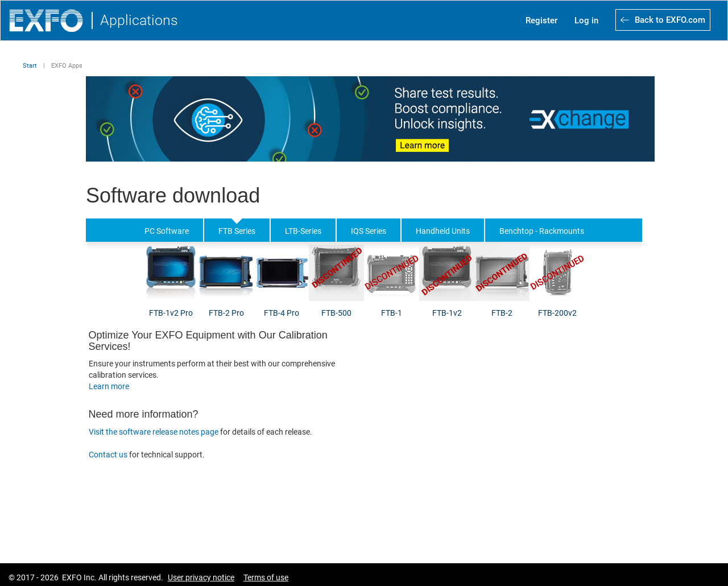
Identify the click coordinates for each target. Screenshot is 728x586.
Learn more (109, 386)
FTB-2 (502, 313)
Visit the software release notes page (154, 432)
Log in (586, 20)
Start (30, 66)
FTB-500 (336, 313)
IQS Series (369, 231)
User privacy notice (201, 577)
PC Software (167, 231)
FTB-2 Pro (226, 313)
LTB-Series (303, 231)
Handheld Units (443, 231)
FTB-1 (392, 313)
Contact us (109, 455)
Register (541, 20)
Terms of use (266, 577)
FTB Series (237, 231)
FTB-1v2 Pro (171, 313)
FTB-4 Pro (282, 313)
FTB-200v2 (557, 313)
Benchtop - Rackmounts (542, 231)
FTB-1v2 (447, 313)
